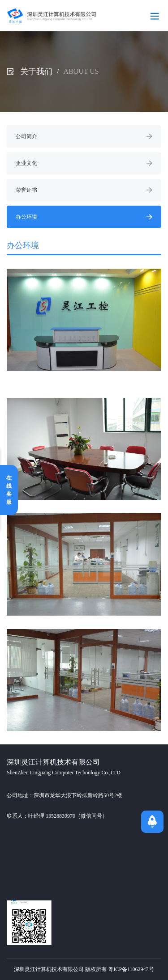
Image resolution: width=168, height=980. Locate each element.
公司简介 (84, 136)
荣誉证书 (84, 190)
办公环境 (84, 217)
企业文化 (84, 163)
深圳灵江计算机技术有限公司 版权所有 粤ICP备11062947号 (84, 969)
